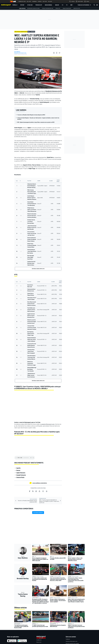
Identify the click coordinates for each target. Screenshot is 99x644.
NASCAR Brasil (49, 5)
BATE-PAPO (79, 2)
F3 (67, 5)
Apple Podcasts (21, 473)
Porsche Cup (39, 5)
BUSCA (72, 2)
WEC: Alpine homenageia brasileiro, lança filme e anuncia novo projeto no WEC (36, 122)
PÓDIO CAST (58, 8)
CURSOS (40, 1)
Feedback (68, 639)
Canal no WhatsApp (67, 8)
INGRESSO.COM (22, 1)
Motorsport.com (29, 422)
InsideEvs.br (39, 640)
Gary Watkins (17, 52)
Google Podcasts (21, 475)
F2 (62, 5)
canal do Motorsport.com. (48, 424)
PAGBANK (34, 1)
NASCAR (57, 5)
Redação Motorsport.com (20, 53)
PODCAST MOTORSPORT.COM (48, 8)
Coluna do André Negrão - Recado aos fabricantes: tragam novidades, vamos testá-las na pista (38, 118)
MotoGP (22, 5)
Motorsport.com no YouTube (33, 8)
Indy (71, 5)
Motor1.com (39, 642)
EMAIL (87, 2)
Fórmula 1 (15, 5)
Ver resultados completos (38, 269)
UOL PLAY (45, 1)
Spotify (18, 468)
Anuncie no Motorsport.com (72, 641)
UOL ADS (50, 1)
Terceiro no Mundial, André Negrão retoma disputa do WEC (31, 115)
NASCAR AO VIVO (77, 8)
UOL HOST (29, 1)
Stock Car (30, 5)
